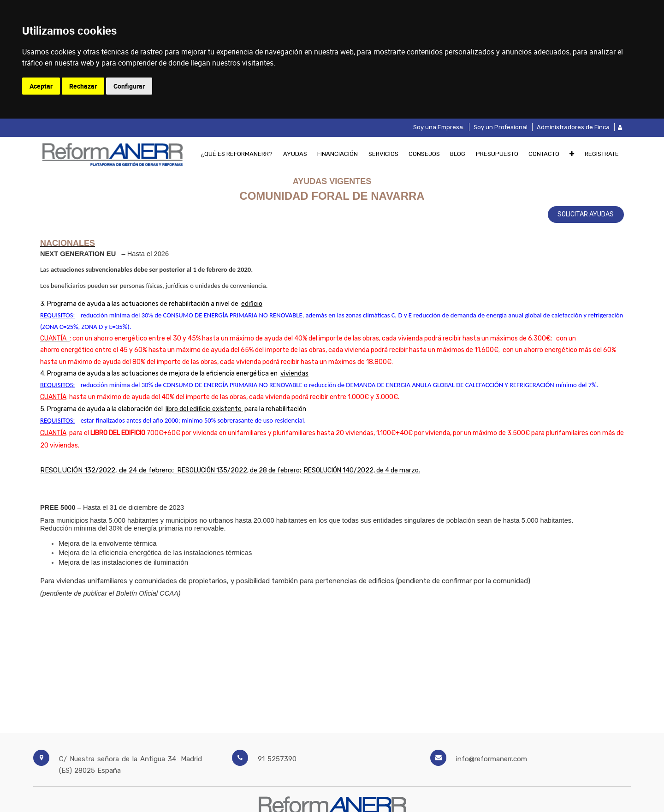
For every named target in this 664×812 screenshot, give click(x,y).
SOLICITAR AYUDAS (586, 214)
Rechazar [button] (83, 86)
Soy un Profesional (501, 127)
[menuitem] (237, 154)
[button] (572, 154)
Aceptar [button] (41, 86)
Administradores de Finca (573, 127)
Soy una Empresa (438, 127)
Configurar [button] (129, 86)
